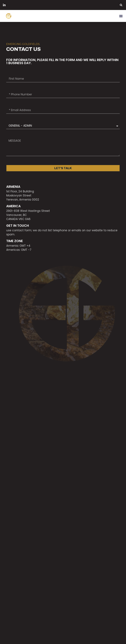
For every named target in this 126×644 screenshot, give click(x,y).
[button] (121, 5)
